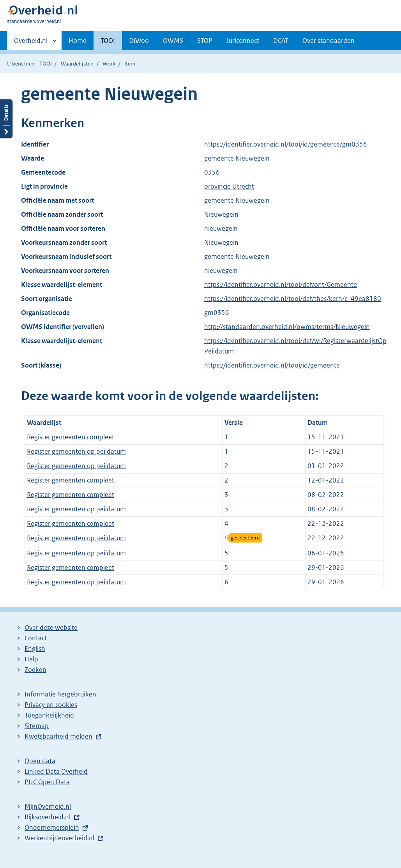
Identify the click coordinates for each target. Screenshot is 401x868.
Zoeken (35, 670)
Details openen (6, 119)
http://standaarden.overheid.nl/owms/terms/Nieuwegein (287, 327)
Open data (40, 761)
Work (109, 64)
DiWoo (139, 41)
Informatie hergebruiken (60, 694)
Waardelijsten (77, 64)
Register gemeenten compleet (71, 437)
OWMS (173, 41)
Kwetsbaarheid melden (58, 736)
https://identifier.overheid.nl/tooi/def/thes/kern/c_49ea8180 (293, 299)
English (35, 649)
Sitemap (37, 726)
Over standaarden (329, 41)
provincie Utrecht (229, 186)
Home (78, 41)
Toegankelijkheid (49, 715)
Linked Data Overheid (56, 771)
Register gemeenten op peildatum (76, 451)
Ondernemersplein (52, 827)
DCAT (281, 41)
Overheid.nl (31, 43)
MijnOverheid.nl (48, 806)
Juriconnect (243, 41)
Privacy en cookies (51, 705)
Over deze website (51, 628)
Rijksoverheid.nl (48, 817)
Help (31, 659)
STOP (205, 41)
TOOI (108, 41)
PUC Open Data (47, 782)
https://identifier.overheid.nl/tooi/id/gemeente (272, 365)
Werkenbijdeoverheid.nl (59, 838)
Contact (36, 638)
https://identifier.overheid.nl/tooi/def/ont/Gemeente (281, 285)
